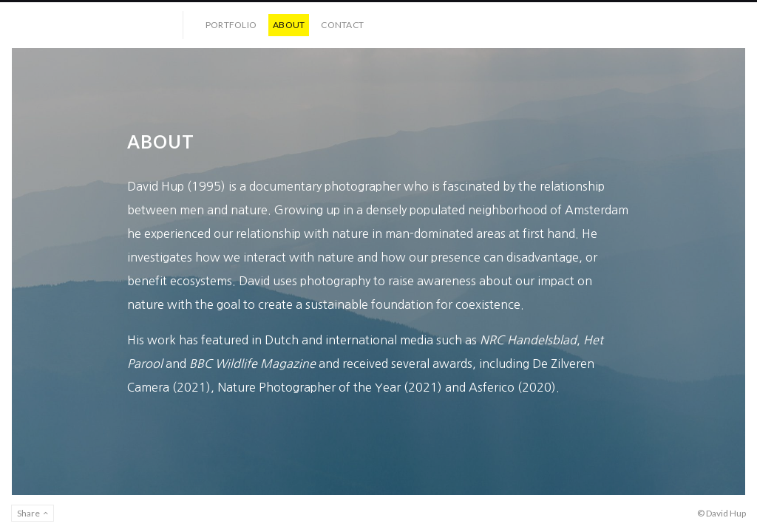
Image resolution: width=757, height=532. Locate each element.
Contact (342, 25)
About (289, 25)
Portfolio (231, 25)
